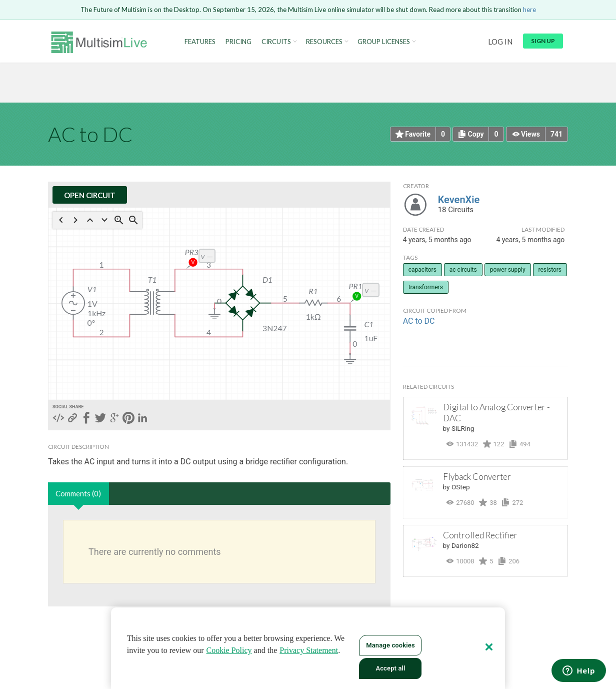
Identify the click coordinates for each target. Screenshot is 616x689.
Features (200, 42)
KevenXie (459, 200)
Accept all (390, 668)
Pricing (238, 42)
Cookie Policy (229, 650)
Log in (500, 42)
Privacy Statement (309, 650)
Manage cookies (390, 645)
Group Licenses (384, 42)
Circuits (276, 42)
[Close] (489, 647)
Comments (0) (78, 493)
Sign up (543, 41)
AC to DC (419, 321)
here (529, 10)
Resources (324, 42)
